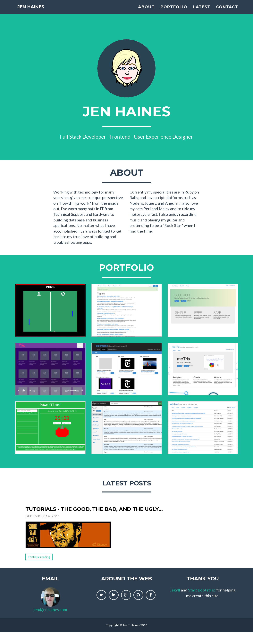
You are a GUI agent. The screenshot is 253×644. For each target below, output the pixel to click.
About (146, 11)
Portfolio (174, 11)
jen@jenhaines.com (50, 609)
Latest (202, 11)
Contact (227, 11)
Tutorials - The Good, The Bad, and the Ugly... (94, 509)
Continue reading (39, 557)
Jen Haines (33, 11)
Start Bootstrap (202, 590)
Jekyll (175, 590)
